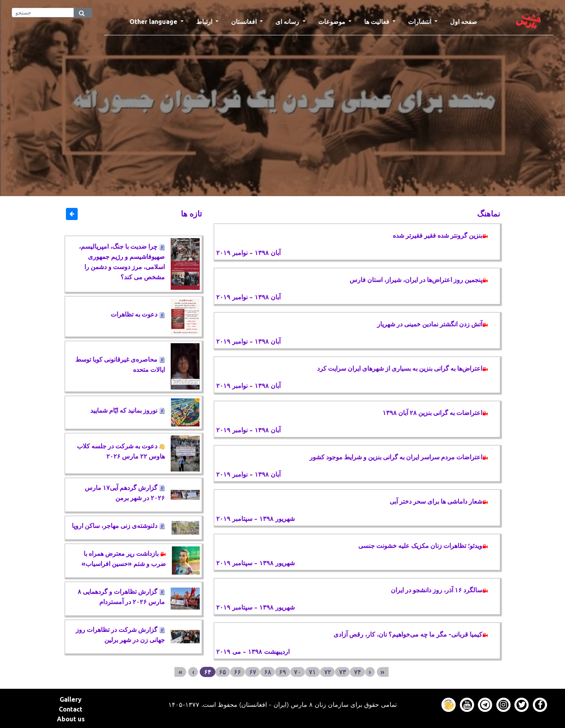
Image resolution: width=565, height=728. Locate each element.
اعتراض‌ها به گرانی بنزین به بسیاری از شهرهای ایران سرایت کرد (403, 368)
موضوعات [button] (333, 22)
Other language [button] (154, 22)
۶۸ (268, 672)
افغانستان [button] (245, 22)
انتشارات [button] (420, 22)
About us (71, 719)
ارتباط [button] (205, 22)
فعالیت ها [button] (377, 22)
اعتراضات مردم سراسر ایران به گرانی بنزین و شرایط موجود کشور (399, 457)
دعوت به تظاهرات (138, 314)
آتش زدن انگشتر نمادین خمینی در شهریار (433, 324)
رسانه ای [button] (288, 22)
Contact (71, 709)
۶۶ (237, 672)
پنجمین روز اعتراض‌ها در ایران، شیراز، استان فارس (419, 280)
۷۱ (312, 672)
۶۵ (222, 672)
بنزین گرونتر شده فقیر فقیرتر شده (440, 235)
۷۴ (357, 672)
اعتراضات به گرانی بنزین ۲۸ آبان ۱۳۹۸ (435, 413)
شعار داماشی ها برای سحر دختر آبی (439, 501)
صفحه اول (467, 21)
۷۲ (328, 672)
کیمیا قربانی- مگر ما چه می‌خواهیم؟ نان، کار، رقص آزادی (411, 634)
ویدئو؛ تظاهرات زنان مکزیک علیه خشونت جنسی (423, 546)
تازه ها (191, 214)
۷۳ (343, 672)
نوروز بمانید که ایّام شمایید (128, 410)
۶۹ (282, 672)
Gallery (71, 699)
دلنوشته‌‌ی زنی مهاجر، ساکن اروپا (118, 526)
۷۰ (297, 672)
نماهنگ (489, 214)
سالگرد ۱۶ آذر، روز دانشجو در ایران (439, 590)
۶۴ (208, 672)
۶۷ (253, 672)
